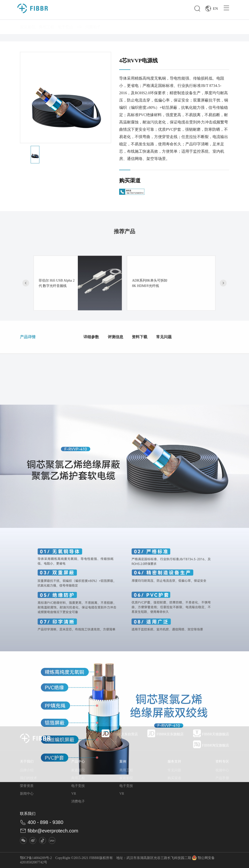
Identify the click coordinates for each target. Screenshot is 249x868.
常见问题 (185, 360)
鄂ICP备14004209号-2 (36, 858)
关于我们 (27, 761)
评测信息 (123, 360)
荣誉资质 (27, 786)
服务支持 (174, 761)
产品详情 (31, 360)
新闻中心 (27, 794)
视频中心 (222, 770)
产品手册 (222, 778)
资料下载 (154, 360)
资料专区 (222, 761)
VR (79, 27)
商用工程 (46, 27)
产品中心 (78, 761)
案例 (123, 761)
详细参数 (91, 360)
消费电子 (93, 27)
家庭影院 (28, 27)
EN (211, 10)
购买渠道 (174, 778)
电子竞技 (65, 27)
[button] (223, 322)
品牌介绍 (27, 770)
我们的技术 (28, 778)
